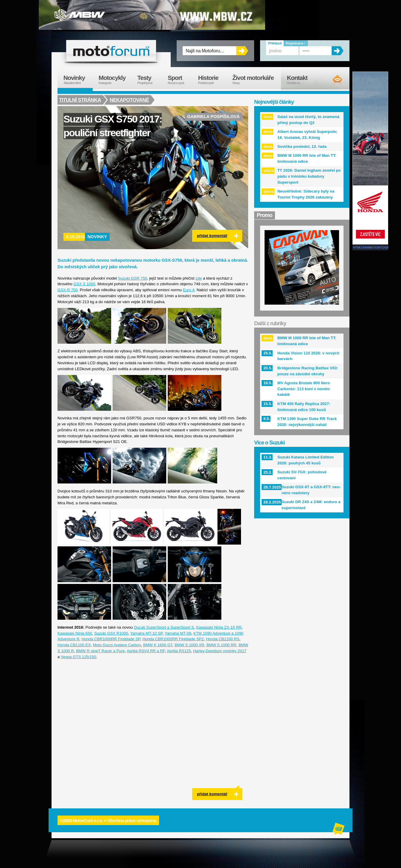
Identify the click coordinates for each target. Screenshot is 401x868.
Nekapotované (130, 100)
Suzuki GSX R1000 (111, 633)
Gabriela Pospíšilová (213, 117)
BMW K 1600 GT (158, 645)
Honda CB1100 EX (74, 645)
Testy (150, 80)
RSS (332, 80)
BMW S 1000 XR (189, 645)
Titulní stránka (80, 100)
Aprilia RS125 (179, 651)
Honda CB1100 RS (223, 639)
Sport (180, 80)
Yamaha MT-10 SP (146, 633)
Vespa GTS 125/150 (79, 657)
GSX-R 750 (67, 290)
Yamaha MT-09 (178, 633)
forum (111, 51)
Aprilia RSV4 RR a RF (146, 651)
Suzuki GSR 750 (133, 278)
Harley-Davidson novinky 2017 (220, 651)
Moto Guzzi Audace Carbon (117, 645)
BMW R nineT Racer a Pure (100, 651)
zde (199, 278)
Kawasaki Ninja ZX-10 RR (219, 627)
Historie (212, 80)
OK (242, 51)
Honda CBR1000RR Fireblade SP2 (173, 639)
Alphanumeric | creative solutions (339, 830)
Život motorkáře (257, 80)
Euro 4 (189, 290)
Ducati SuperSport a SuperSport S (164, 627)
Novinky (97, 237)
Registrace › (296, 43)
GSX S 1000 (84, 284)
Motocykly (115, 80)
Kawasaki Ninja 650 (75, 633)
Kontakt (301, 80)
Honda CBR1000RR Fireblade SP (111, 639)
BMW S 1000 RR (221, 645)
